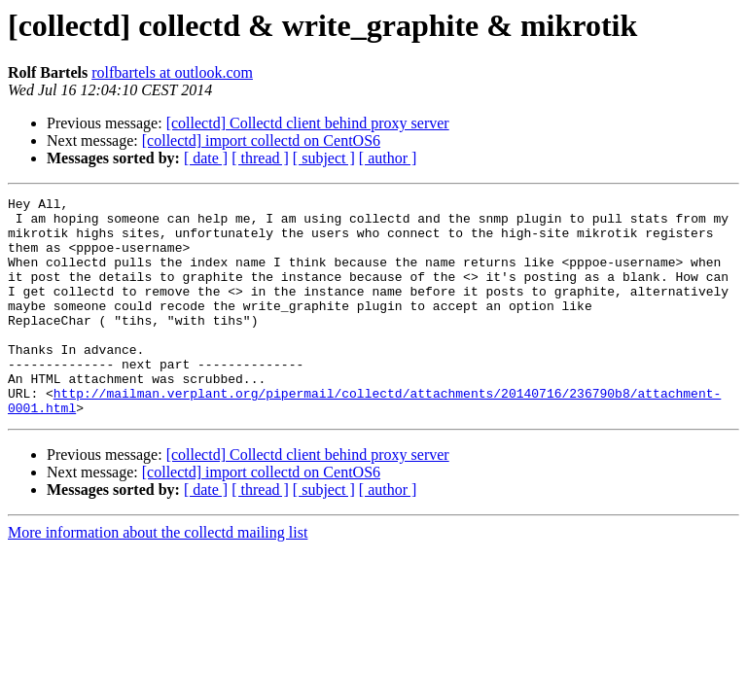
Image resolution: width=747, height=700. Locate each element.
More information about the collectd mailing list (158, 576)
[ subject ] (324, 158)
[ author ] (388, 158)
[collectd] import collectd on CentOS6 (261, 140)
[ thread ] (260, 158)
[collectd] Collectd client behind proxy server (308, 123)
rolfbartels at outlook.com (172, 72)
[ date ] (206, 158)
